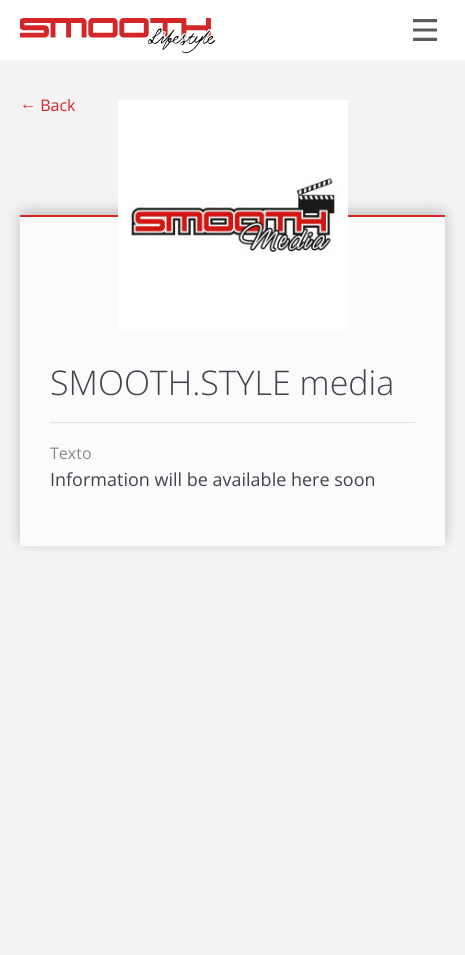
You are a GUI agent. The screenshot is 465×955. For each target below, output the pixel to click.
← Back (47, 105)
